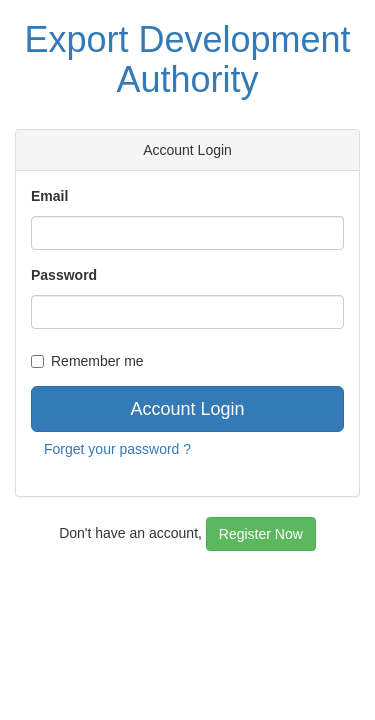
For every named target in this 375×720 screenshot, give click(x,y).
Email (49, 196)
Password (64, 275)
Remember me (87, 361)
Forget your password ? (117, 449)
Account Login (187, 409)
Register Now (261, 534)
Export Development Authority (187, 59)
